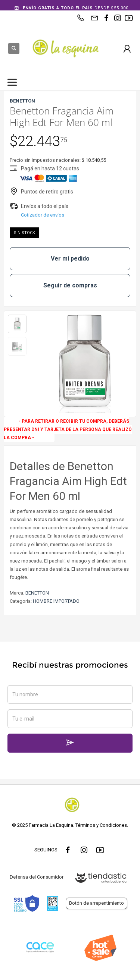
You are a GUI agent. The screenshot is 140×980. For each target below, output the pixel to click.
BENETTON (37, 593)
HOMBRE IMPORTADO (56, 601)
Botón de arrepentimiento (97, 903)
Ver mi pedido (70, 259)
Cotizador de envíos (43, 215)
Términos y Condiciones (101, 825)
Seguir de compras (70, 285)
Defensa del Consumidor (37, 877)
